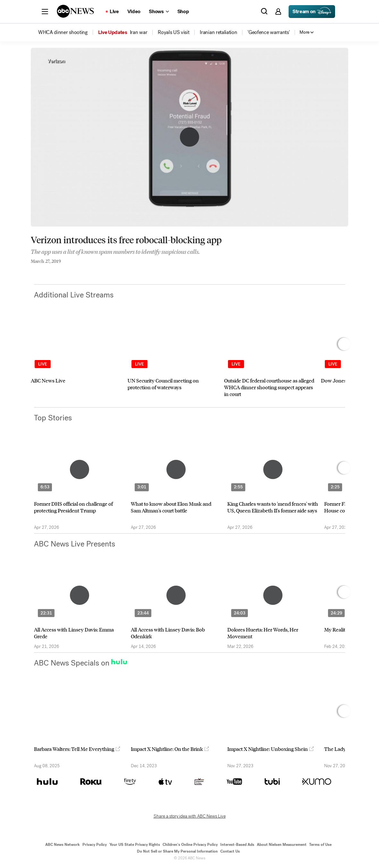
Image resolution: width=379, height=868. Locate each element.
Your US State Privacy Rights (135, 845)
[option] (76, 362)
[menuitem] (63, 32)
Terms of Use (320, 845)
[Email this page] (58, 270)
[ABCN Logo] (75, 11)
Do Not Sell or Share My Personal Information (177, 851)
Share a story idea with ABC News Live (190, 816)
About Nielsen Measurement (282, 845)
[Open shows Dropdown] (159, 12)
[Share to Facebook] (32, 270)
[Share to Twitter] (45, 270)
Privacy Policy (95, 845)
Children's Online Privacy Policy (190, 845)
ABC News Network (63, 845)
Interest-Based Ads (237, 845)
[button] (45, 12)
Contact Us (230, 851)
